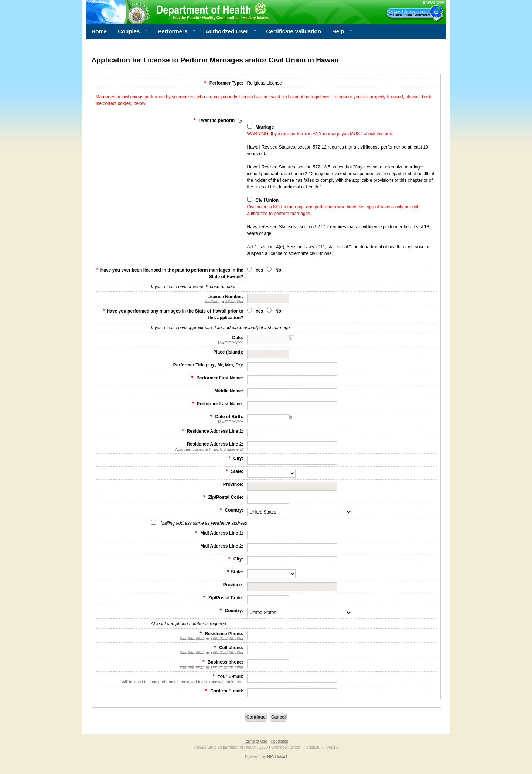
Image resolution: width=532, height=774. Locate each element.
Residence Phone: (170, 636)
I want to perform (219, 120)
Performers (174, 31)
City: (236, 458)
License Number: (170, 299)
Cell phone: (170, 650)
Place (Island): (228, 352)
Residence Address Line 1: (213, 431)
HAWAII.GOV (433, 2)
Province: (233, 484)
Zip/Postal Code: (223, 497)
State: (234, 471)
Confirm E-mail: (224, 691)
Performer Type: (224, 83)
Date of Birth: (170, 419)
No (278, 270)
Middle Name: (229, 391)
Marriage (265, 127)
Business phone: (170, 664)
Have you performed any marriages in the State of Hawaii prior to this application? (173, 314)
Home (99, 31)
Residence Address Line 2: (170, 447)
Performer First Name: (217, 378)
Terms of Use (256, 741)
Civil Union (267, 200)
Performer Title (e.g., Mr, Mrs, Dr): (208, 365)
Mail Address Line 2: (222, 546)
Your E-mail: (170, 679)
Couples (130, 31)
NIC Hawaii (277, 757)
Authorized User (228, 31)
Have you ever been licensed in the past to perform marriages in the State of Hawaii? (170, 273)
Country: (232, 510)
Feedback (279, 741)
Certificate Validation (294, 31)
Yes (260, 270)
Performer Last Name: (217, 403)
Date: (170, 340)
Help (340, 31)
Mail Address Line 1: (219, 533)
